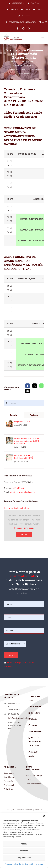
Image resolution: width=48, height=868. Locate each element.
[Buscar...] (24, 403)
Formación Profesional (9, 783)
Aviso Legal (10, 810)
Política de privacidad (27, 864)
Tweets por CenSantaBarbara (17, 508)
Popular (14, 415)
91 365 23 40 (18, 488)
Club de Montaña (33, 784)
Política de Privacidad (24, 810)
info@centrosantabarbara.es (22, 492)
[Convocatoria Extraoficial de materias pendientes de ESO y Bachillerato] (9, 439)
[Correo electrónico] (28, 391)
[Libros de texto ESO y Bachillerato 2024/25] (9, 456)
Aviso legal (40, 864)
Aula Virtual (9, 789)
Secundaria (9, 773)
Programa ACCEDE (22, 422)
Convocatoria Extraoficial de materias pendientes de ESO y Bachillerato (27, 441)
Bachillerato (9, 777)
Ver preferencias (24, 858)
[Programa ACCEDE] (9, 422)
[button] (44, 816)
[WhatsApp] (41, 386)
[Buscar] (7, 403)
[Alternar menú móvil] (43, 38)
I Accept (24, 534)
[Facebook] (28, 386)
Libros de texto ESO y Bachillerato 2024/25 (24, 457)
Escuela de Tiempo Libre (34, 778)
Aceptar (24, 844)
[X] (35, 386)
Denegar (24, 851)
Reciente (34, 415)
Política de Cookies (11, 864)
